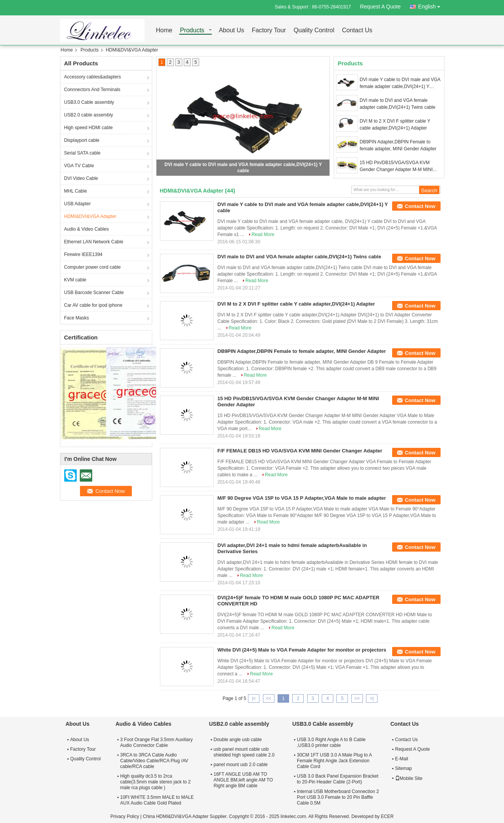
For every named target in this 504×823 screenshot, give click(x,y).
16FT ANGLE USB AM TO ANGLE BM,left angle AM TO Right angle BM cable (243, 780)
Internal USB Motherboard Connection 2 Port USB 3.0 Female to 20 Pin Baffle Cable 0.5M (338, 797)
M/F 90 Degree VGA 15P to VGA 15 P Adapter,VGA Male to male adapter (302, 498)
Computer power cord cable (92, 267)
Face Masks (77, 318)
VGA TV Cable (79, 166)
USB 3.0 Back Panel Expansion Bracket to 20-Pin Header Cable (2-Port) (338, 779)
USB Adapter (77, 204)
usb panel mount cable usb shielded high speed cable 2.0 (244, 752)
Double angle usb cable (238, 740)
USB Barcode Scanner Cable (94, 293)
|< (254, 698)
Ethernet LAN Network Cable (94, 242)
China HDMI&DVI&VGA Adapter (175, 816)
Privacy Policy (125, 816)
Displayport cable (82, 140)
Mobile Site (409, 778)
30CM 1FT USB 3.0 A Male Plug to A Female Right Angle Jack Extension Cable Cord (334, 761)
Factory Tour (269, 31)
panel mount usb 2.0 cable (241, 765)
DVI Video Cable (81, 178)
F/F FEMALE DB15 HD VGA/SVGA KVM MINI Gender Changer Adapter (300, 451)
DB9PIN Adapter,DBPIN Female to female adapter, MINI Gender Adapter (398, 145)
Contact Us (357, 31)
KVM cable (75, 280)
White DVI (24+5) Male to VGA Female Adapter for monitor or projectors (302, 650)
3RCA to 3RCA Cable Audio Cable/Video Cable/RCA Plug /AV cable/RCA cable (154, 761)
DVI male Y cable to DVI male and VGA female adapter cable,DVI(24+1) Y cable (400, 83)
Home (164, 31)
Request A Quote (380, 7)
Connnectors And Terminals (92, 90)
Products (192, 31)
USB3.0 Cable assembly (89, 102)
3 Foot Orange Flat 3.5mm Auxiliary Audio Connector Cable (157, 742)
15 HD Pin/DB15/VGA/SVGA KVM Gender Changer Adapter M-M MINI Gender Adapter (396, 166)
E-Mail (402, 759)
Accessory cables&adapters (93, 77)
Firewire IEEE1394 (83, 254)
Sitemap (404, 768)
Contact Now (420, 206)
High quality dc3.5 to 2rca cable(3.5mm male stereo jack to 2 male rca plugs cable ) (156, 782)
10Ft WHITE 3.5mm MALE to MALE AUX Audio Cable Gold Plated (157, 800)
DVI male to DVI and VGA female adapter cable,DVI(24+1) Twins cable (398, 104)
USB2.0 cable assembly (89, 115)
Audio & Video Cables (87, 229)
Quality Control (314, 31)
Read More (263, 234)
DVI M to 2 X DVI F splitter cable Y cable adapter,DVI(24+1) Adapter (395, 125)
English (431, 5)
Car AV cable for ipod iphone (93, 305)
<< (269, 698)
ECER (387, 816)
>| (372, 698)
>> (357, 698)
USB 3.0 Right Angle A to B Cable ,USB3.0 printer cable (331, 742)
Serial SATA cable (82, 153)
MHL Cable (76, 191)
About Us (231, 31)
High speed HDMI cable (89, 128)
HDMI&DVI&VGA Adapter (90, 216)
